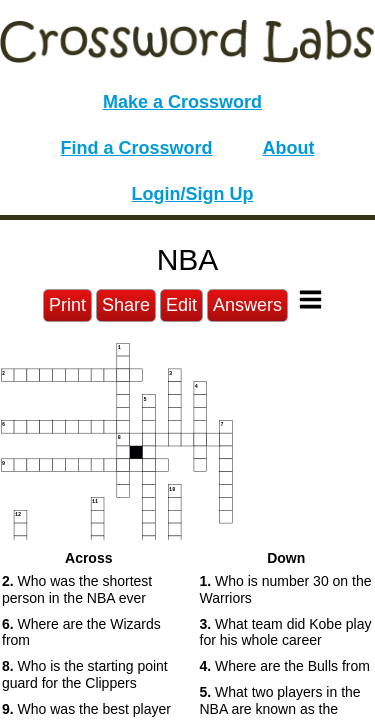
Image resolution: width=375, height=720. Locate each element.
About (289, 148)
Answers (247, 305)
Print (67, 305)
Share (126, 305)
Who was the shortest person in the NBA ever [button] (77, 589)
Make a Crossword (182, 102)
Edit (181, 305)
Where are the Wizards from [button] (81, 632)
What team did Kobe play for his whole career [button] (286, 632)
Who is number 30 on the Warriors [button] (286, 589)
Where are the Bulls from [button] (285, 666)
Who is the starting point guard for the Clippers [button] (85, 674)
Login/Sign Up (193, 194)
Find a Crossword (137, 148)
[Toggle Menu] (310, 299)
